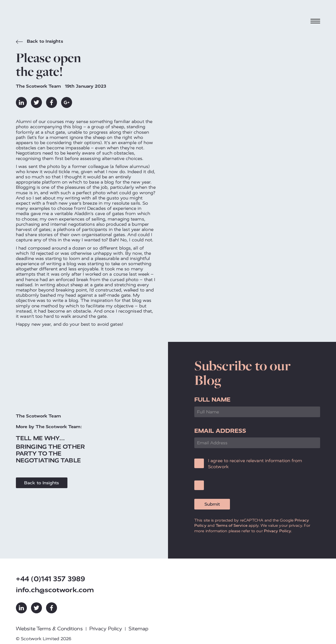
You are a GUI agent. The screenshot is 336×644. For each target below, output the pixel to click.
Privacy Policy (277, 531)
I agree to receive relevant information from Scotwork (255, 464)
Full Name (212, 400)
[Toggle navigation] (315, 21)
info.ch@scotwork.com (55, 590)
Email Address (220, 431)
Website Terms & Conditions (49, 629)
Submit (212, 504)
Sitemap (138, 629)
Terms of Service (232, 525)
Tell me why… (40, 438)
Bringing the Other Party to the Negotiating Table (50, 453)
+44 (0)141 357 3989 (50, 579)
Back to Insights (39, 42)
